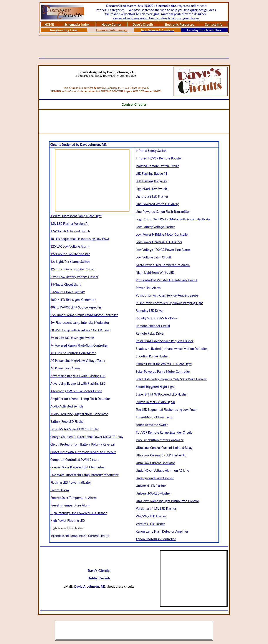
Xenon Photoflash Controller (156, 539)
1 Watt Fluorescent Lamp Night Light (76, 216)
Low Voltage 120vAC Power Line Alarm (163, 250)
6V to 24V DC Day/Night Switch (72, 338)
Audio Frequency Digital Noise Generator (79, 414)
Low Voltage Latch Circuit (154, 257)
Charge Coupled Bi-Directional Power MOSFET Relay (87, 437)
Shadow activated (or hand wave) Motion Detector (172, 349)
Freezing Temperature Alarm (70, 505)
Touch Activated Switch (152, 425)
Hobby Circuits (99, 578)
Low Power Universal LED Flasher (159, 242)
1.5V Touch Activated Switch (70, 231)
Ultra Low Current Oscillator (156, 463)
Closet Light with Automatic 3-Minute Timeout (83, 452)
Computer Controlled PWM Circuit (74, 460)
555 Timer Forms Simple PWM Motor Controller (84, 315)
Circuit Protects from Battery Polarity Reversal (83, 444)
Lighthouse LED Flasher (152, 196)
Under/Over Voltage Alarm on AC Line (163, 470)
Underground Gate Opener (155, 478)
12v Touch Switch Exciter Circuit (73, 269)
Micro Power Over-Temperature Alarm (163, 265)
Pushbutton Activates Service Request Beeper (168, 295)
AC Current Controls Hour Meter (73, 353)
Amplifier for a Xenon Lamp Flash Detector (80, 399)
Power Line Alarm (148, 288)
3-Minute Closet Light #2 (68, 292)
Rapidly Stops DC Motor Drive (157, 318)
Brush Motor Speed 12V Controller (75, 429)
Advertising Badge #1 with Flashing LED (78, 376)
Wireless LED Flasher (151, 524)
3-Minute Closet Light (65, 284)
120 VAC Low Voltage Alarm (70, 246)
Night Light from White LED (155, 273)
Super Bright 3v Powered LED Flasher (162, 394)
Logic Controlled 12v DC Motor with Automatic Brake (173, 219)
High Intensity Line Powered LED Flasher (79, 513)
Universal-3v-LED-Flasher (153, 493)
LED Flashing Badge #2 (152, 181)
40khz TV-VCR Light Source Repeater (76, 307)
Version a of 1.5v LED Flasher (156, 509)
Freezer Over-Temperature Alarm (74, 498)
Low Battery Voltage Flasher (156, 227)
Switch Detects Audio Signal (155, 402)
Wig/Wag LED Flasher (151, 516)
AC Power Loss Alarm (65, 368)
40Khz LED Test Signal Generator (73, 300)
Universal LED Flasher (151, 486)
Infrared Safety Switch (151, 151)
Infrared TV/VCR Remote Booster (159, 158)
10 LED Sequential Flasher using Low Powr (80, 239)
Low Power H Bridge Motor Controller (162, 234)
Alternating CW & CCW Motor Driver (76, 391)
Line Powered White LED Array (157, 204)
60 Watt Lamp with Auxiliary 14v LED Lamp (80, 330)
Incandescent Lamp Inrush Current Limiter (80, 536)
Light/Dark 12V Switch (151, 189)
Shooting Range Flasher (152, 356)
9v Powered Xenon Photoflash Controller (79, 345)
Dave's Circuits (99, 571)
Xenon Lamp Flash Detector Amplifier (162, 531)
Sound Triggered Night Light (155, 387)
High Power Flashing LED (68, 521)
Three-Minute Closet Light (154, 417)
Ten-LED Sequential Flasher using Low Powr (166, 410)
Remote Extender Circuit (153, 326)
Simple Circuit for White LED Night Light (164, 364)
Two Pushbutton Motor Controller (160, 440)
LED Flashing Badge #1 (152, 174)
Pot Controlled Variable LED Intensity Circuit (167, 280)
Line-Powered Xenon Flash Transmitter (163, 212)
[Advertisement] (134, 47)
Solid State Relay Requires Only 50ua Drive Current (171, 379)
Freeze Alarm (60, 490)
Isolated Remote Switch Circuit (157, 166)
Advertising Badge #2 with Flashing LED (78, 383)
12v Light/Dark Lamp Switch (70, 262)
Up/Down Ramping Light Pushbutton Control (167, 501)
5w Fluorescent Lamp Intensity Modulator (80, 323)
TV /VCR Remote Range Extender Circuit (164, 432)
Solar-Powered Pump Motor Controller (163, 371)
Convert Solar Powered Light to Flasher (78, 467)
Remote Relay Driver (150, 333)
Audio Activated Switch (67, 406)
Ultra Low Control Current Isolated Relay (164, 448)
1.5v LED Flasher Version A (69, 224)
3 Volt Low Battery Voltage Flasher (74, 277)
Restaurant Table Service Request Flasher (165, 341)
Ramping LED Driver (150, 311)
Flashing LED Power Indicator (71, 482)
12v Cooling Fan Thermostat (70, 254)
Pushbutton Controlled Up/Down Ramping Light (170, 303)
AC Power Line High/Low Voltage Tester (78, 361)
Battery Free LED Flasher (68, 422)
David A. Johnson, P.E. (90, 586)
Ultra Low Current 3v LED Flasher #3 (161, 455)
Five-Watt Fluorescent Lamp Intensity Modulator (84, 475)
